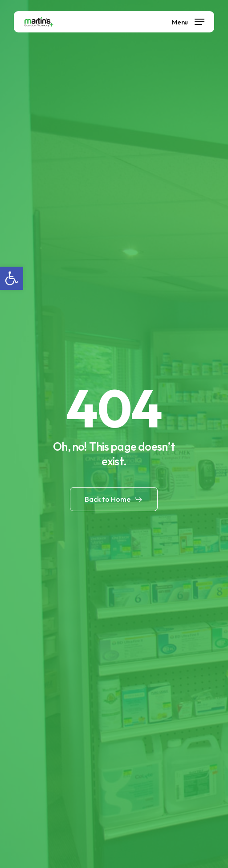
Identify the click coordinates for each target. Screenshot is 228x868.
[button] (12, 278)
